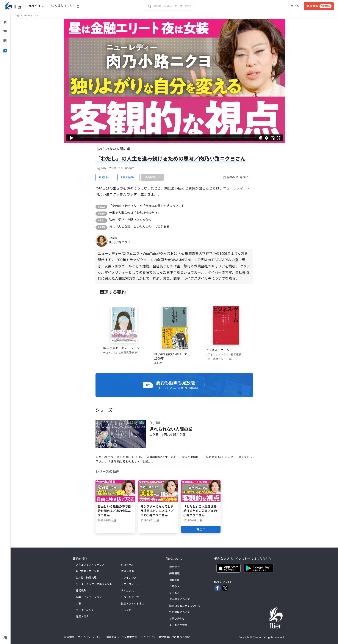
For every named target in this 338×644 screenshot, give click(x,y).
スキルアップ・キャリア (90, 565)
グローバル (127, 565)
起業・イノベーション (89, 597)
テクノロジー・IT (131, 584)
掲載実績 (174, 580)
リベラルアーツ (130, 597)
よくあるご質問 (178, 625)
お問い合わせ (177, 619)
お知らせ (174, 586)
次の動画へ (151, 177)
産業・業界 (82, 617)
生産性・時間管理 (86, 578)
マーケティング (85, 610)
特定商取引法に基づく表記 (174, 637)
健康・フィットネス (133, 604)
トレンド (126, 610)
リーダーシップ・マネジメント (94, 584)
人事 (78, 604)
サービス (174, 593)
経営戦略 (81, 591)
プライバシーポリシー (90, 637)
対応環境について (180, 612)
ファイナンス (129, 578)
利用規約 (69, 637)
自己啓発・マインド (88, 571)
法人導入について (180, 599)
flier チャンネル (31, 16)
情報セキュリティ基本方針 (122, 637)
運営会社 (174, 567)
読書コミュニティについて (185, 606)
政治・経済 (127, 571)
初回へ (106, 177)
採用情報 (174, 573)
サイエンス (127, 591)
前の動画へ (129, 177)
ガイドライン (148, 637)
